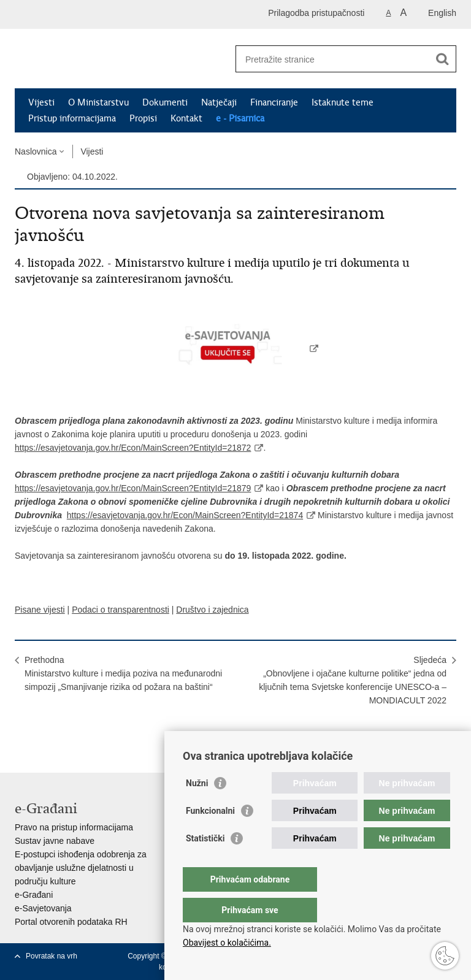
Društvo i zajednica (212, 610)
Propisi (143, 118)
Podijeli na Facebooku (48, 729)
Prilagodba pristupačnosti (316, 13)
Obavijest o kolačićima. (227, 943)
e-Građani (34, 895)
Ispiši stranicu (21, 729)
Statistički (205, 863)
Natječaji (219, 102)
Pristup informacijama (72, 118)
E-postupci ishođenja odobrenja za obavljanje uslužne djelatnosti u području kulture (81, 868)
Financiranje (274, 102)
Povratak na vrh (52, 956)
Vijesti (41, 102)
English (442, 13)
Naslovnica (36, 151)
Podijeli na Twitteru (74, 729)
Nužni (197, 808)
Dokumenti (165, 102)
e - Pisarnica (240, 118)
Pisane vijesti (40, 610)
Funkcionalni (210, 835)
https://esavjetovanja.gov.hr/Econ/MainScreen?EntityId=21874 (185, 515)
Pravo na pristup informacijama (74, 827)
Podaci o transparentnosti (121, 610)
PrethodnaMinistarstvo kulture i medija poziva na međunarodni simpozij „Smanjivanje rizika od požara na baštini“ (123, 673)
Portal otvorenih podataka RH (71, 922)
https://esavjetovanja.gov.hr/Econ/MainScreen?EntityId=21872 (133, 448)
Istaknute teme (343, 102)
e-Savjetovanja (43, 908)
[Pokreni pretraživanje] (442, 59)
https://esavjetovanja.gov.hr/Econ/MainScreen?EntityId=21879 (133, 488)
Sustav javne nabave (55, 841)
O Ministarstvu (98, 102)
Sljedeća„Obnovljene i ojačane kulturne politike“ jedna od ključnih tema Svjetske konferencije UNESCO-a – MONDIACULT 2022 (353, 680)
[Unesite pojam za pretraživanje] (333, 59)
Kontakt (186, 118)
